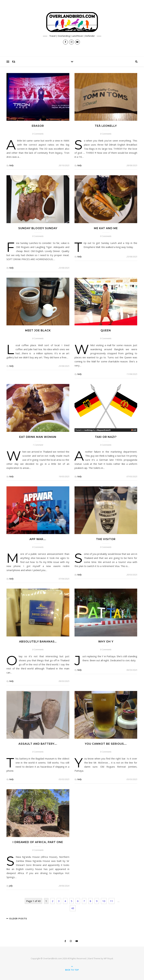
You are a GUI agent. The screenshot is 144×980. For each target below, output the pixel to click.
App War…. (38, 539)
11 (112, 901)
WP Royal (108, 958)
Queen (106, 330)
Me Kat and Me (106, 228)
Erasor (38, 126)
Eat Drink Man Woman (38, 437)
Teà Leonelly (106, 126)
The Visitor (106, 539)
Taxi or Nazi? (106, 437)
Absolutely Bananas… (38, 642)
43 (73, 908)
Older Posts (17, 919)
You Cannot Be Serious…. (106, 744)
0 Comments (38, 134)
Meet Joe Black (38, 330)
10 (104, 901)
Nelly (11, 165)
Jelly (11, 886)
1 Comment (38, 445)
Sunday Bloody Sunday (38, 228)
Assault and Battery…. (38, 744)
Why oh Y (106, 642)
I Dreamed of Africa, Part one (38, 842)
